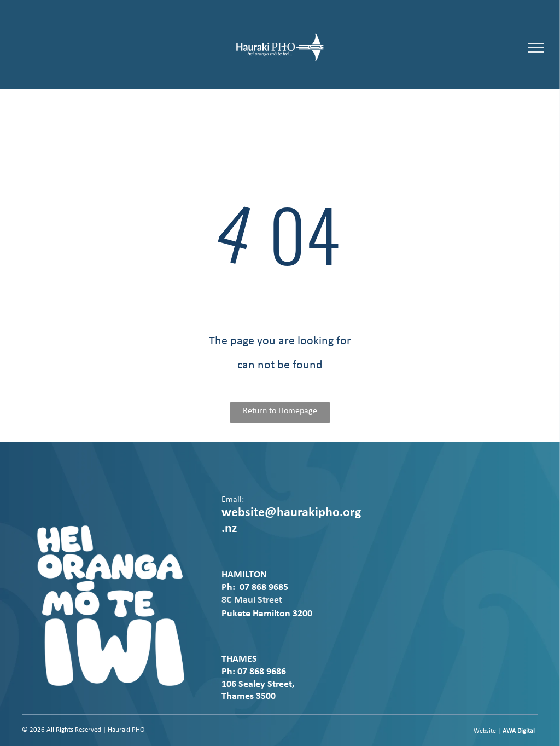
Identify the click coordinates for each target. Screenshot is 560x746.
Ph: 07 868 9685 (255, 588)
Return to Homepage (280, 411)
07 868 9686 (262, 672)
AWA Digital (519, 731)
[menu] (536, 48)
